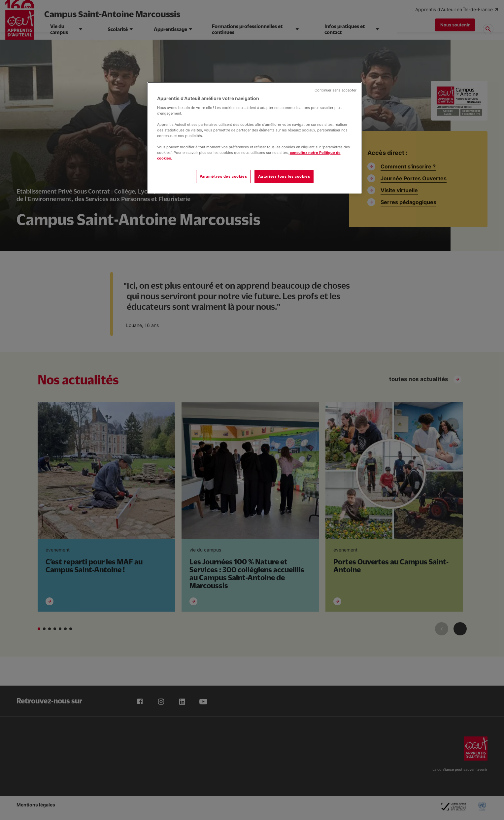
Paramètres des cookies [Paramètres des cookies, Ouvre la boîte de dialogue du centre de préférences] (223, 176)
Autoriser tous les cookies (284, 176)
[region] (254, 138)
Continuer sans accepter (336, 90)
